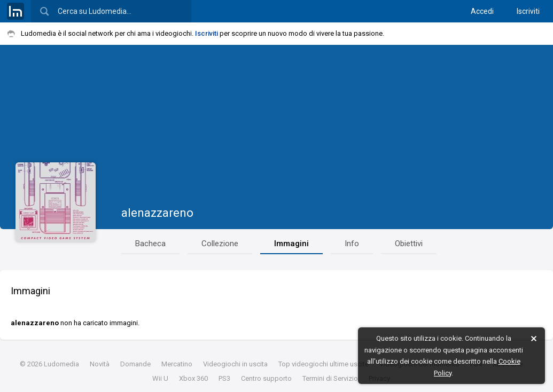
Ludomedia (61, 364)
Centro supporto (266, 378)
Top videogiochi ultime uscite (324, 364)
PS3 (224, 378)
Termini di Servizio (330, 378)
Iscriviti (528, 11)
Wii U (160, 378)
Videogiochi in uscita (235, 364)
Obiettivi (409, 244)
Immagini (291, 244)
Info (352, 244)
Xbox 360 (193, 378)
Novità (100, 364)
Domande (135, 364)
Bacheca (150, 244)
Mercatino (177, 364)
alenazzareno (157, 213)
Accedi (482, 11)
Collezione (220, 244)
